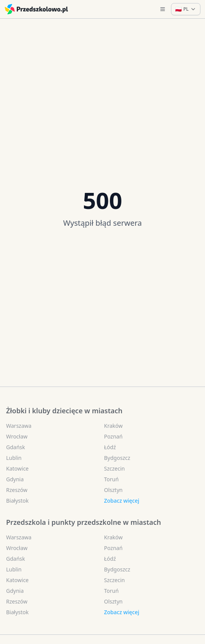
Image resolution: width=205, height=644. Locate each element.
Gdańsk (16, 447)
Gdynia (15, 479)
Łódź (110, 447)
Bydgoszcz (117, 458)
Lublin (14, 458)
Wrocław (17, 436)
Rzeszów (17, 490)
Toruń (111, 479)
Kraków (114, 426)
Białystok (17, 501)
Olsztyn (114, 490)
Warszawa (19, 426)
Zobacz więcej (122, 501)
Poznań (114, 436)
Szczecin (115, 468)
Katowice (17, 468)
